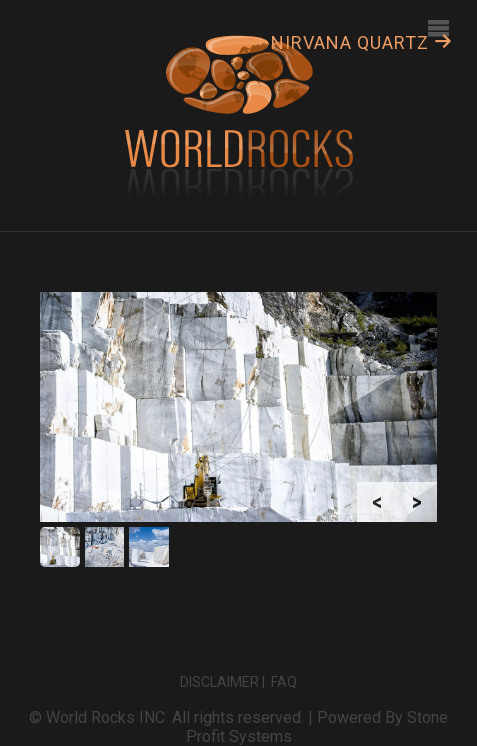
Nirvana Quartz (362, 42)
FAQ (284, 682)
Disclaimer (219, 682)
